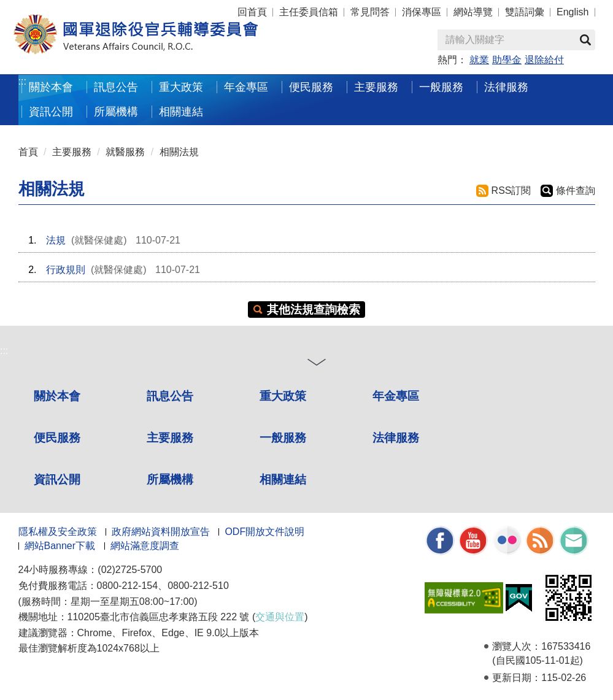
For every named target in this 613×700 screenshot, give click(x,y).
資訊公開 (51, 111)
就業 (479, 60)
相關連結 (181, 111)
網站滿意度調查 (145, 546)
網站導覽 (473, 12)
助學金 (507, 60)
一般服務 (441, 87)
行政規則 (66, 270)
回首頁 (252, 12)
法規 (56, 240)
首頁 (28, 152)
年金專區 (246, 87)
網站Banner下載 (60, 546)
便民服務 (311, 87)
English (573, 12)
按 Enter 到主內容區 (55, 8)
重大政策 (181, 87)
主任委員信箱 (309, 12)
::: (22, 81)
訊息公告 (116, 87)
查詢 (585, 40)
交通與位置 (280, 617)
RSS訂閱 (511, 190)
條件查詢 (576, 190)
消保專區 (422, 12)
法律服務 (506, 87)
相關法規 (179, 152)
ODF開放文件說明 (264, 532)
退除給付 (544, 60)
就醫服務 (125, 152)
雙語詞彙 (525, 12)
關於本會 (51, 87)
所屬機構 (116, 111)
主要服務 (376, 87)
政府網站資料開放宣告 (161, 532)
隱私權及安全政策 (58, 532)
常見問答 (370, 12)
